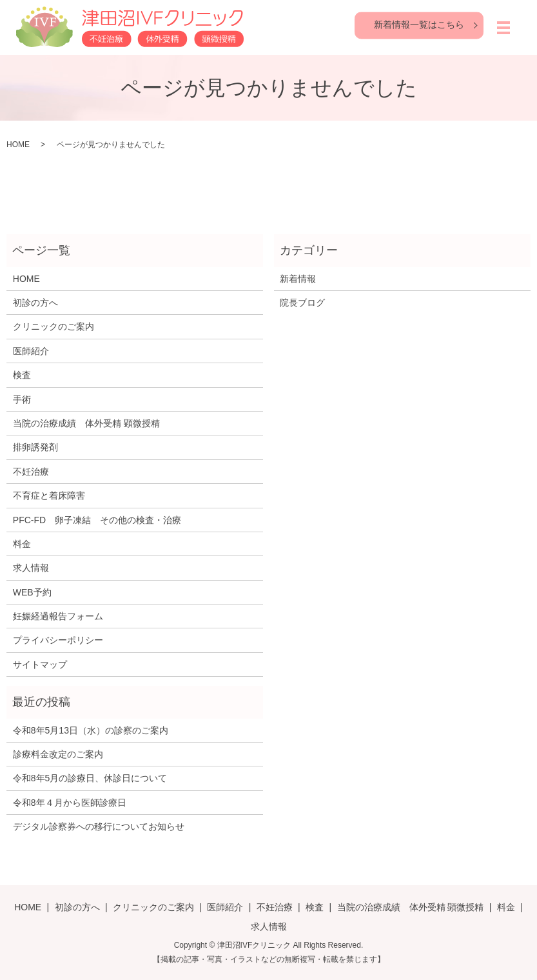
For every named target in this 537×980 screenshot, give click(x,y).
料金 (22, 544)
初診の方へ (35, 303)
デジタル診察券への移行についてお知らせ (99, 826)
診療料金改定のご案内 (58, 754)
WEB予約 (32, 592)
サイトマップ (40, 665)
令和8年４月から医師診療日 (70, 803)
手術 (22, 399)
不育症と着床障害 (49, 495)
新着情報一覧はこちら (419, 25)
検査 (22, 375)
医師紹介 (31, 351)
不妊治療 (31, 472)
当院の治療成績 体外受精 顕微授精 (86, 423)
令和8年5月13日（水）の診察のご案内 (91, 730)
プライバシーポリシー (58, 640)
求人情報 (31, 568)
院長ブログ (302, 303)
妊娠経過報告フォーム (58, 616)
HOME (18, 145)
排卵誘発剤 (35, 447)
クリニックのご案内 (54, 326)
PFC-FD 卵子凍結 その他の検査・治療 (97, 520)
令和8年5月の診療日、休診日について (90, 778)
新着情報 (298, 279)
